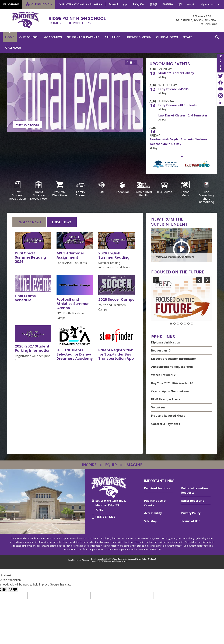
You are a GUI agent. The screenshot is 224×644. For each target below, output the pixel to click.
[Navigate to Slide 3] (178, 324)
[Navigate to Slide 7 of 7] (199, 280)
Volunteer (158, 407)
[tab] (29, 222)
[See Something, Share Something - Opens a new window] (206, 193)
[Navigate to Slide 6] (188, 324)
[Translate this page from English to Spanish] (113, 4)
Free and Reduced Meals (168, 416)
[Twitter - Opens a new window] (220, 76)
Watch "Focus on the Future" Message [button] (175, 316)
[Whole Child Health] (143, 189)
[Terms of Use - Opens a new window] (196, 521)
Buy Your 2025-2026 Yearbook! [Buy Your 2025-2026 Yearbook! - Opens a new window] (172, 383)
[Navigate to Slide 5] (185, 324)
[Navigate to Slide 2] (174, 324)
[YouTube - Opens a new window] (220, 89)
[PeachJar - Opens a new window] (122, 188)
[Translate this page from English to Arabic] (190, 4)
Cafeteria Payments (166, 424)
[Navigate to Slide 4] (181, 324)
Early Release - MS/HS (173, 89)
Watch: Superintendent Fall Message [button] (174, 257)
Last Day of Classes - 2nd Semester (183, 115)
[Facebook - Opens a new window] (220, 82)
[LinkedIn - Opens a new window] (220, 102)
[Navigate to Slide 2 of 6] (135, 63)
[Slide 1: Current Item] (171, 324)
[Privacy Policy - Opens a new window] (196, 513)
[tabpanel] (75, 297)
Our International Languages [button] (79, 4)
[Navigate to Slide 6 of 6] (127, 63)
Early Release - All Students (177, 105)
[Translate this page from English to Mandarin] (153, 4)
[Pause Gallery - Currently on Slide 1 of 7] (156, 280)
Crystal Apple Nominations (170, 391)
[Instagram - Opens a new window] (220, 96)
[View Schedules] (75, 95)
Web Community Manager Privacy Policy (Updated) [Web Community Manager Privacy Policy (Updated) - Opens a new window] (135, 559)
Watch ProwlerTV (163, 375)
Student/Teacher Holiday (176, 73)
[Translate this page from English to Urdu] (125, 4)
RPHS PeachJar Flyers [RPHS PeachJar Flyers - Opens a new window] (166, 399)
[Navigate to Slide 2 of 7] (207, 280)
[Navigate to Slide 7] (192, 324)
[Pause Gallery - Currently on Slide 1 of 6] (131, 63)
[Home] (10, 37)
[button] (217, 42)
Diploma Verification (166, 342)
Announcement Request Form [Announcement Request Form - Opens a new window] (172, 367)
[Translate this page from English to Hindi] (180, 4)
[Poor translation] (13, 589)
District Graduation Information (174, 359)
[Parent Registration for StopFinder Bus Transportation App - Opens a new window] (116, 354)
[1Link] (101, 187)
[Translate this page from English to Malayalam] (167, 4)
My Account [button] (208, 4)
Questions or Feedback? (101, 559)
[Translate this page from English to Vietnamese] (139, 4)
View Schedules (28, 125)
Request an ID (161, 350)
